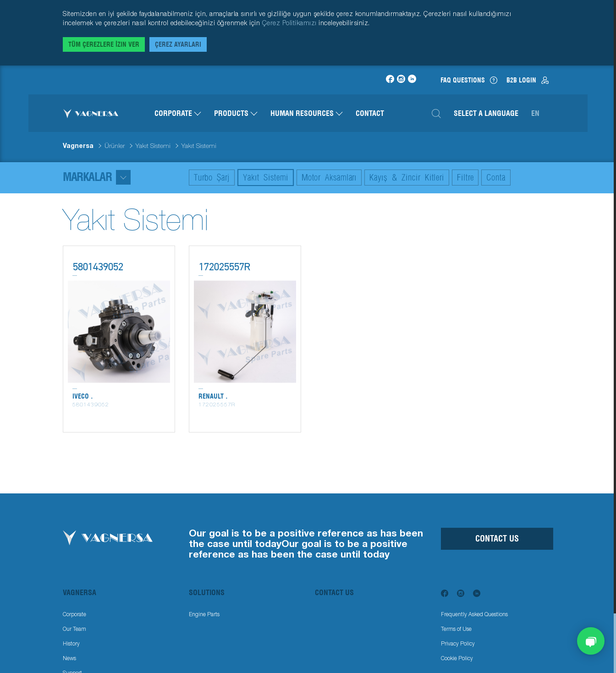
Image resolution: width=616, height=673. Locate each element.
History (71, 643)
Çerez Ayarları (178, 44)
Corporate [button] (178, 113)
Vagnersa (78, 146)
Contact (370, 113)
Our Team (74, 629)
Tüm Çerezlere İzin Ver (104, 44)
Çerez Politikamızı (291, 23)
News (69, 658)
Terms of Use (456, 629)
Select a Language (486, 113)
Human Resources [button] (307, 113)
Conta (496, 177)
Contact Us (497, 539)
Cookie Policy (457, 658)
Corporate (74, 614)
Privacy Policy (458, 643)
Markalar (97, 177)
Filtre (465, 177)
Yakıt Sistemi (153, 146)
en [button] (535, 113)
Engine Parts (204, 614)
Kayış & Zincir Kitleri (407, 177)
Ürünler (115, 146)
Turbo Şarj (212, 177)
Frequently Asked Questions (474, 614)
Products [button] (236, 113)
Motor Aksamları (329, 177)
